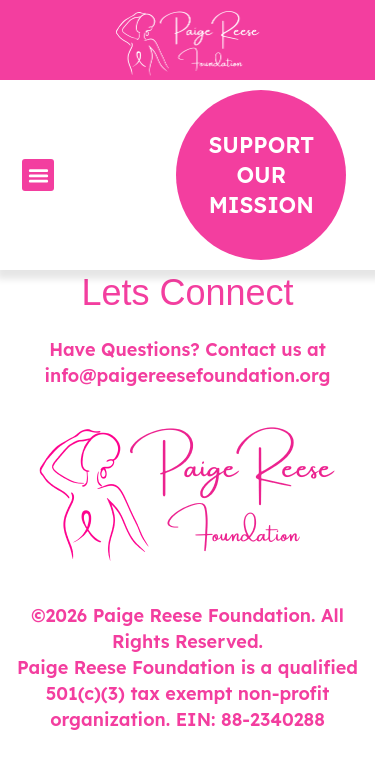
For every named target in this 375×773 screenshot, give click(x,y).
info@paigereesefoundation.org (187, 375)
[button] (38, 175)
